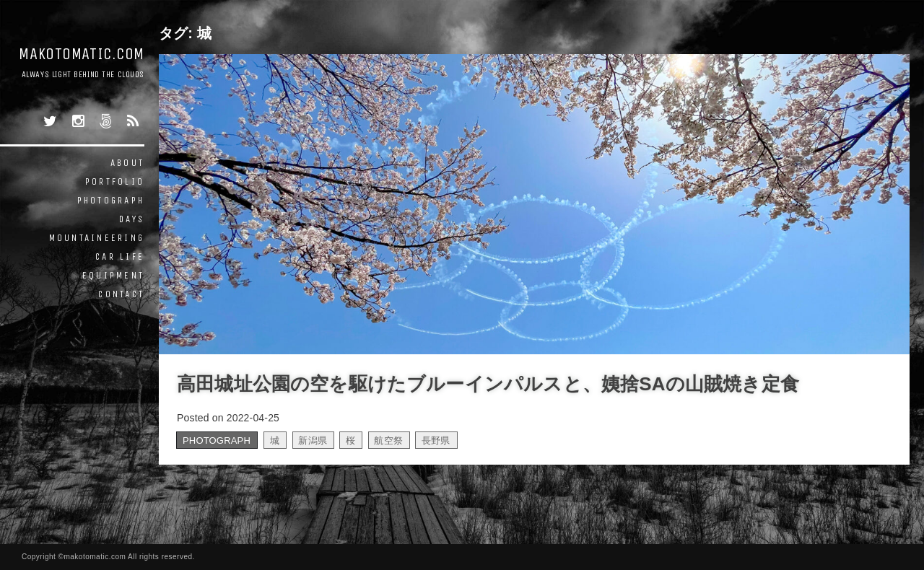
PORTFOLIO (115, 181)
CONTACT (121, 294)
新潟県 (313, 440)
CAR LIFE (120, 256)
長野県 (436, 440)
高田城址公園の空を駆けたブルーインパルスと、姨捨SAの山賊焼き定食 (488, 384)
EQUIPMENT (113, 275)
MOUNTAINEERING (97, 238)
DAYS (132, 219)
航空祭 (388, 440)
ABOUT (127, 163)
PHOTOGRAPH (111, 200)
